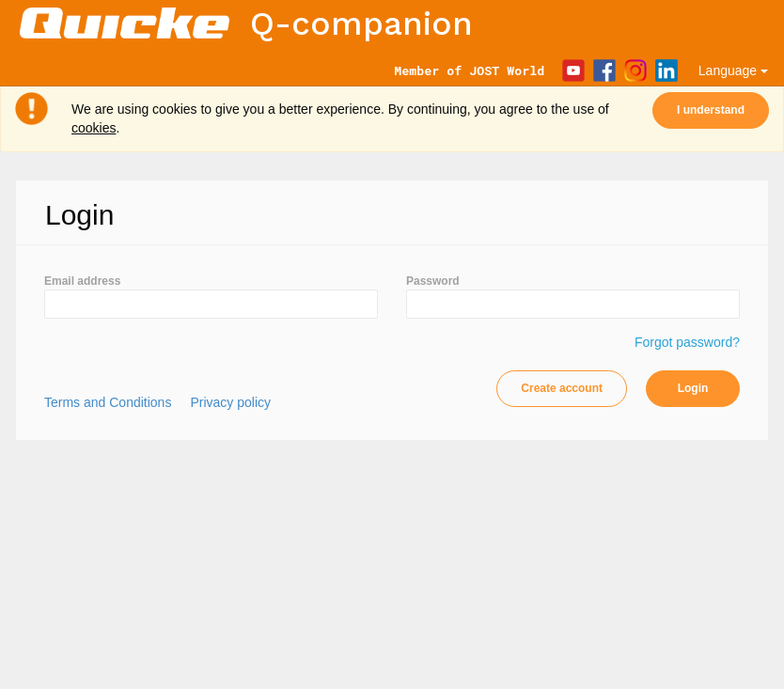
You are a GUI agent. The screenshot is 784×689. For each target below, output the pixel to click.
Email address (82, 281)
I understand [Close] (711, 110)
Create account (562, 388)
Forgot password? (687, 342)
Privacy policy (230, 402)
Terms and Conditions (108, 402)
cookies (94, 128)
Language (733, 70)
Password (433, 281)
